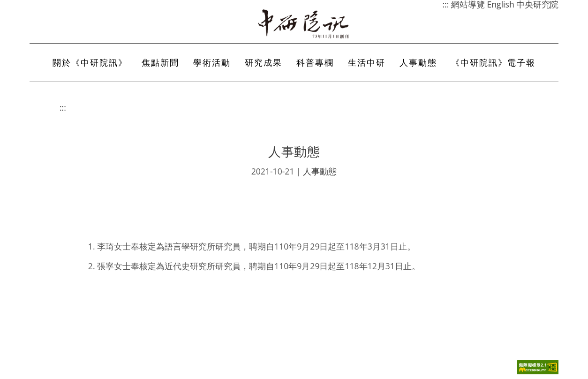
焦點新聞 (160, 62)
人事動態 (418, 62)
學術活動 (212, 62)
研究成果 (264, 62)
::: (63, 107)
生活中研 (367, 62)
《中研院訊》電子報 (493, 62)
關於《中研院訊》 (90, 62)
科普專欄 (315, 62)
